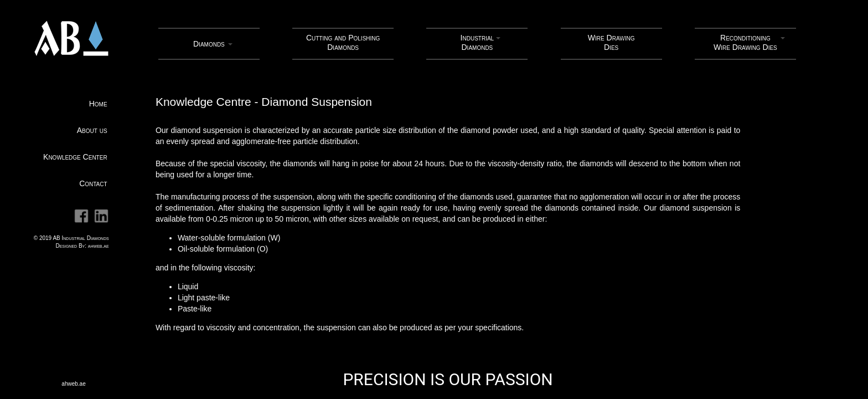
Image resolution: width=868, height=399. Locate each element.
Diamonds (209, 44)
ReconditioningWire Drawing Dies (745, 42)
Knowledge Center (75, 157)
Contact (93, 183)
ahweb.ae (99, 246)
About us (92, 130)
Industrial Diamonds (477, 42)
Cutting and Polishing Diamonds (343, 42)
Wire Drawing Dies (611, 42)
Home (98, 104)
